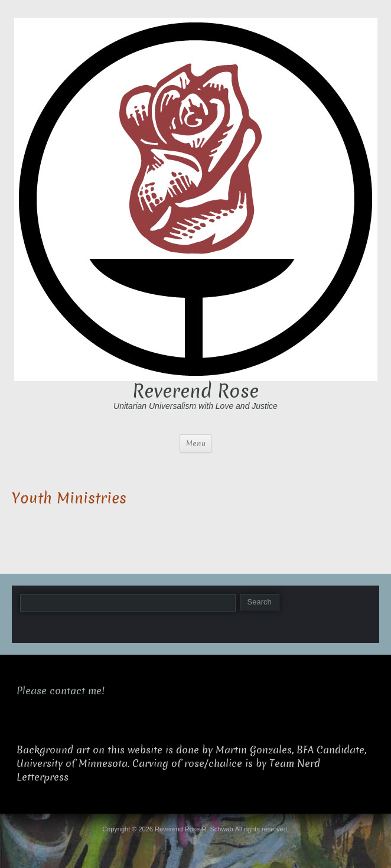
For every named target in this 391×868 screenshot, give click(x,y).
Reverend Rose (195, 391)
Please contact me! (61, 691)
